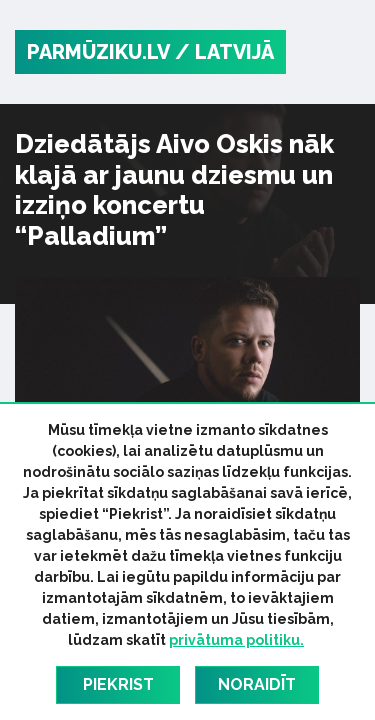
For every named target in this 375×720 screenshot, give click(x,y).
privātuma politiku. (236, 640)
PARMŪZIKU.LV (98, 52)
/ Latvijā (224, 52)
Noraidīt (257, 684)
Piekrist (118, 684)
